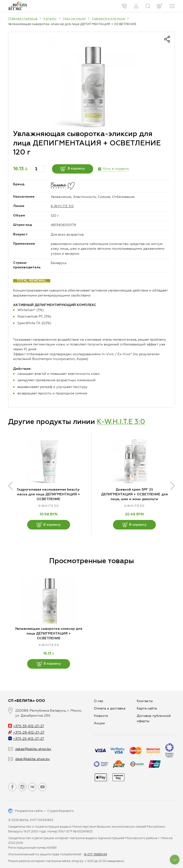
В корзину (74, 169)
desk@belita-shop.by (33, 759)
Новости (101, 716)
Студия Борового (60, 811)
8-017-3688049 (96, 854)
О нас (99, 701)
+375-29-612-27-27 (26, 733)
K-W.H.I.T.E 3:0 (62, 206)
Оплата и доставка (110, 708)
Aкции (99, 723)
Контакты (145, 701)
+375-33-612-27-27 (26, 726)
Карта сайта (147, 708)
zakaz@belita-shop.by (33, 749)
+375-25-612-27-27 (26, 739)
